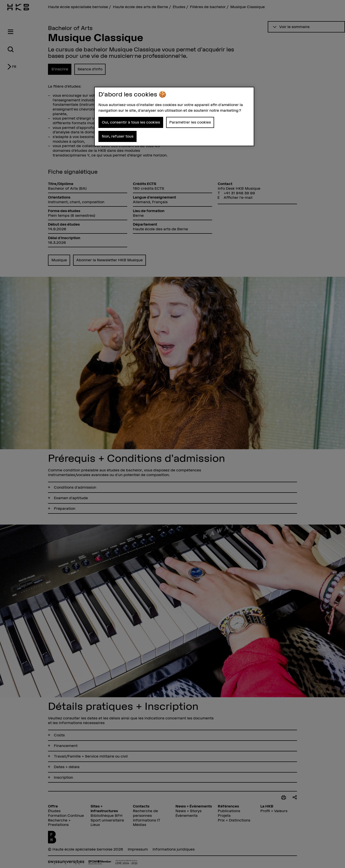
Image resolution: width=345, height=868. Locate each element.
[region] (174, 116)
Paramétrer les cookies (190, 122)
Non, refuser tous (118, 136)
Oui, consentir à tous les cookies (131, 122)
